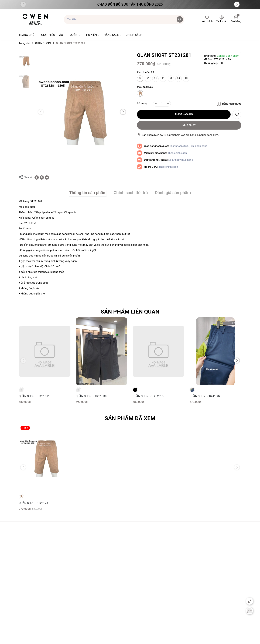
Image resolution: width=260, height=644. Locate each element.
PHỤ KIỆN (91, 35)
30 (148, 79)
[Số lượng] (162, 104)
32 (163, 79)
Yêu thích (207, 19)
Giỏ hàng (236, 19)
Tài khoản (222, 19)
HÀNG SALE (112, 35)
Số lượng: (143, 104)
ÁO (61, 35)
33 (171, 79)
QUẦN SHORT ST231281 (34, 503)
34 (179, 79)
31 (156, 79)
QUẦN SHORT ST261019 (34, 396)
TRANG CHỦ (27, 35)
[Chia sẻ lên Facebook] (37, 177)
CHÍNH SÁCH (134, 35)
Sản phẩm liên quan (130, 312)
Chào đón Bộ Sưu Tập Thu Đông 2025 (130, 4)
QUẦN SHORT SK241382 (205, 396)
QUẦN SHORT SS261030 (91, 396)
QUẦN (74, 35)
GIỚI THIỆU (48, 35)
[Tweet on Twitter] (47, 177)
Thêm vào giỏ (184, 114)
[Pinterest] (42, 177)
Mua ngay (189, 125)
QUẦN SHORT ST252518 (148, 396)
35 (186, 79)
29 (140, 79)
